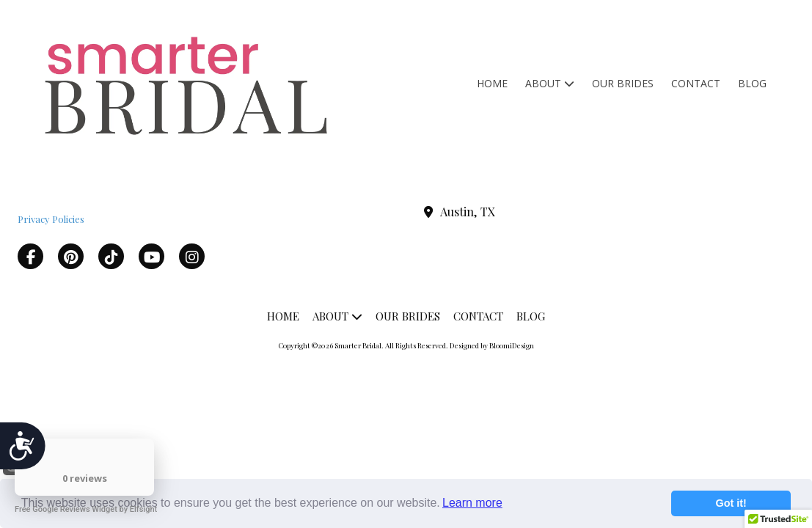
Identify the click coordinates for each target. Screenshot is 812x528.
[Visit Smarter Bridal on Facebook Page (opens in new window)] (30, 256)
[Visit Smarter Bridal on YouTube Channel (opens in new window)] (151, 256)
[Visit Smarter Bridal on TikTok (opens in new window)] (111, 256)
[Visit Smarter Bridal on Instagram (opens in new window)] (192, 256)
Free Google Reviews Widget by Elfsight (86, 509)
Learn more (472, 503)
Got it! (731, 503)
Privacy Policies (51, 219)
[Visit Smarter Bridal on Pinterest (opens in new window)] (71, 256)
